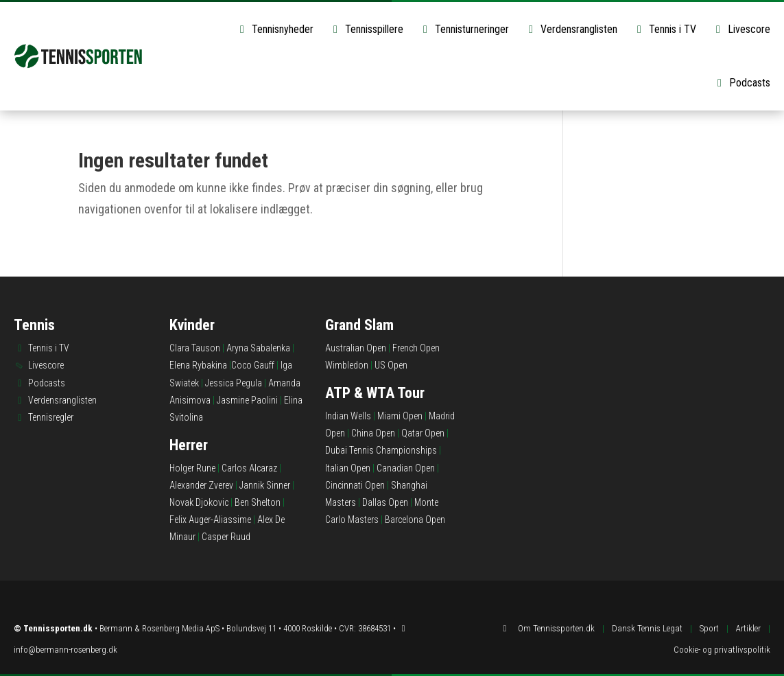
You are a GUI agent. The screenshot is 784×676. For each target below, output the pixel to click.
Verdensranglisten (571, 29)
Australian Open (356, 348)
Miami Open (400, 416)
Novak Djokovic (199, 502)
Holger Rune (192, 468)
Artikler (748, 628)
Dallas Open (385, 502)
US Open (391, 365)
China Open (373, 433)
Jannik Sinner (265, 485)
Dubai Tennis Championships (381, 450)
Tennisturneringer (464, 29)
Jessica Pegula (234, 383)
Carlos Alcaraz (249, 468)
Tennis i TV (664, 29)
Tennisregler (51, 417)
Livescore (741, 29)
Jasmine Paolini (247, 400)
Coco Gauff (253, 365)
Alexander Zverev (201, 485)
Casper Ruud (226, 537)
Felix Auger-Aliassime (210, 520)
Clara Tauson (195, 348)
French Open (416, 348)
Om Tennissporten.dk (556, 628)
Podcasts (741, 83)
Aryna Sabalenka (258, 348)
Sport (709, 628)
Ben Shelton (258, 502)
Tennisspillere (366, 29)
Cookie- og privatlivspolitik (722, 650)
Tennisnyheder (274, 29)
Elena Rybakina (198, 365)
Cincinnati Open (355, 485)
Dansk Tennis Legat (647, 628)
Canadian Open (406, 468)
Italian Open (348, 468)
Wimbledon (347, 365)
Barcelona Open (415, 520)
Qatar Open (423, 433)
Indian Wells (348, 416)
